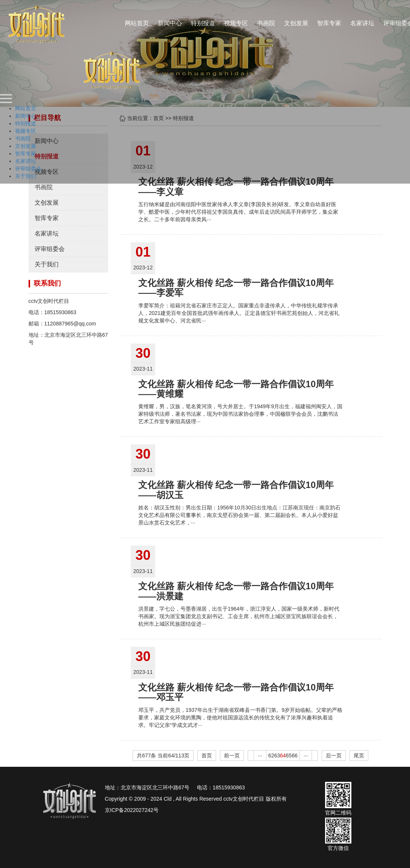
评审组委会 (50, 249)
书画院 (266, 23)
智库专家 (329, 23)
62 (271, 756)
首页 (207, 756)
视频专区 (236, 23)
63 (277, 756)
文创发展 (296, 23)
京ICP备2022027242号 (132, 810)
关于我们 (47, 264)
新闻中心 (170, 23)
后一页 (334, 756)
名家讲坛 (362, 23)
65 (289, 756)
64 (283, 756)
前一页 (232, 756)
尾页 (359, 756)
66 (295, 756)
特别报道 (203, 23)
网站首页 (137, 23)
